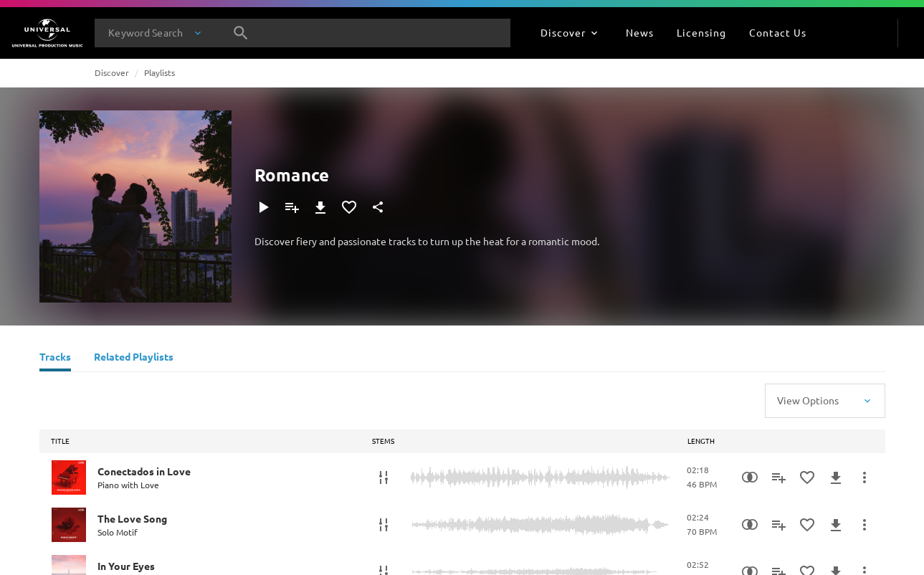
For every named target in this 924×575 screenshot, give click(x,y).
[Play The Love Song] (69, 525)
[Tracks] (55, 358)
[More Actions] (865, 477)
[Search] (241, 33)
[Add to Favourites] (349, 207)
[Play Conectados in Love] (69, 477)
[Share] (378, 207)
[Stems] (384, 477)
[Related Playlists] (134, 358)
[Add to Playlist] (292, 207)
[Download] (320, 207)
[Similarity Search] (750, 477)
